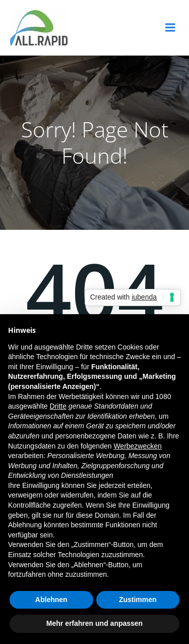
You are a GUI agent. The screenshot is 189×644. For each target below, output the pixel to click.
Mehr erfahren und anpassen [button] (94, 623)
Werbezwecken (137, 446)
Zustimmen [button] (138, 600)
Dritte (58, 406)
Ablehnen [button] (51, 600)
